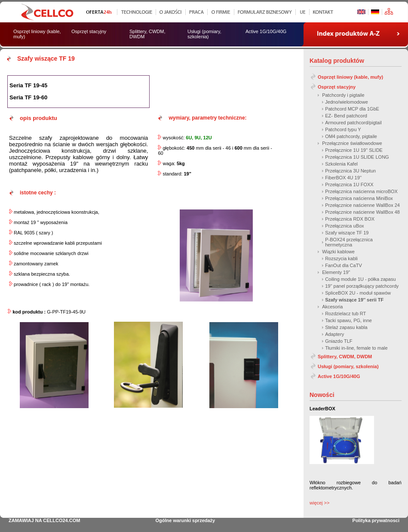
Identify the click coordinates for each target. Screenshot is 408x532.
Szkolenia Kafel (341, 164)
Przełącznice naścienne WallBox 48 (362, 212)
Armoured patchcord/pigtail (353, 123)
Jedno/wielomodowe (347, 102)
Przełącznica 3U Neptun (350, 171)
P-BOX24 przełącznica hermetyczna (349, 242)
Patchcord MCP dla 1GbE (352, 109)
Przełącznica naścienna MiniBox (359, 198)
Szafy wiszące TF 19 (347, 233)
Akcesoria (332, 307)
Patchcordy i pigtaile (343, 95)
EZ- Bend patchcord (346, 116)
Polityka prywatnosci (376, 520)
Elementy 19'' (336, 272)
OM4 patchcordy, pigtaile (351, 136)
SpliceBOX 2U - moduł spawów (358, 293)
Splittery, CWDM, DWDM (345, 357)
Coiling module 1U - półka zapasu (360, 279)
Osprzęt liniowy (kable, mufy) (350, 77)
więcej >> (319, 503)
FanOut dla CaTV (344, 265)
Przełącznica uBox (345, 226)
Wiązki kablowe (338, 252)
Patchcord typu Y (343, 129)
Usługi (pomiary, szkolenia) (348, 366)
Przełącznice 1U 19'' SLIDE (354, 150)
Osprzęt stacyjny (337, 87)
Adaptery (334, 334)
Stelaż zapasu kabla (346, 327)
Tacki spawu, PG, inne (348, 320)
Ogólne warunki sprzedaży (185, 520)
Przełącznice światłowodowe (352, 143)
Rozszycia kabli (341, 258)
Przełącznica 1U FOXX (349, 185)
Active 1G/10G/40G (339, 376)
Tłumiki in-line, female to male (356, 348)
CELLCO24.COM (61, 520)
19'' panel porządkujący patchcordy (362, 286)
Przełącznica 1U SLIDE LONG (357, 157)
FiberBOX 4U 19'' (343, 178)
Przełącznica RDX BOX (350, 219)
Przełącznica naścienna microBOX (361, 191)
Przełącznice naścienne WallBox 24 (362, 205)
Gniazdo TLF (339, 341)
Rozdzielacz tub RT (345, 314)
